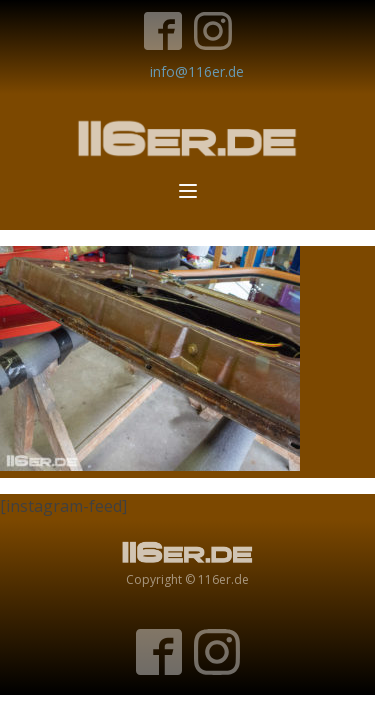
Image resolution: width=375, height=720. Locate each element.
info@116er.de (197, 71)
